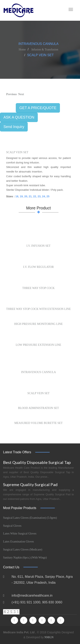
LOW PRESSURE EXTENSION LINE (39, 345)
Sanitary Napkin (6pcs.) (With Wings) (25, 558)
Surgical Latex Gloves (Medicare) (23, 550)
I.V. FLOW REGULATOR (38, 267)
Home (22, 50)
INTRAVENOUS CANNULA (39, 372)
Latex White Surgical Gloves (20, 534)
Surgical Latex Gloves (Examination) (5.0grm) (30, 518)
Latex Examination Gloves (18, 542)
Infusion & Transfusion (45, 50)
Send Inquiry (14, 127)
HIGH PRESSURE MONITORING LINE (38, 324)
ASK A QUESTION (19, 117)
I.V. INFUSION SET (38, 246)
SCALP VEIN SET (17, 152)
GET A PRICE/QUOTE (38, 108)
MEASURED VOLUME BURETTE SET (38, 423)
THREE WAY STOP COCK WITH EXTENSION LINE (38, 309)
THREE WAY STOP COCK (39, 288)
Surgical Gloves (12, 526)
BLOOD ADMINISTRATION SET (38, 408)
